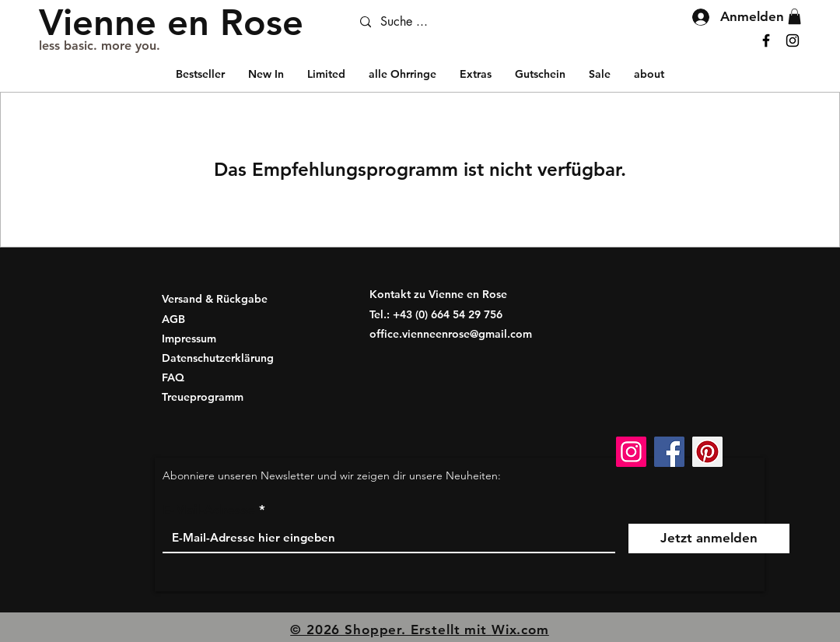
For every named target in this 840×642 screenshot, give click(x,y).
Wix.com (520, 630)
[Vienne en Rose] (171, 22)
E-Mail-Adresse (209, 510)
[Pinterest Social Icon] (707, 452)
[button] (476, 74)
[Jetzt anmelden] (709, 539)
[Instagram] (793, 40)
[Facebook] (766, 40)
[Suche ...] (447, 22)
